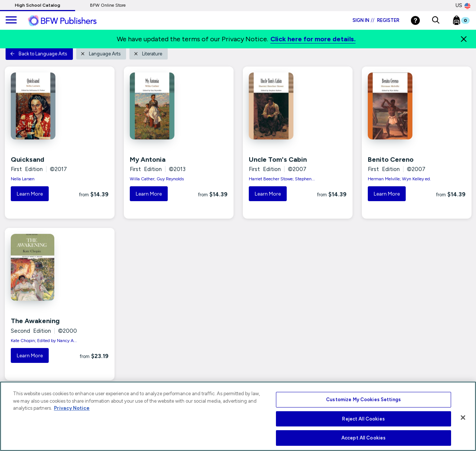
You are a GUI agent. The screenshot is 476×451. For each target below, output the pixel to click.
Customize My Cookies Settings (364, 400)
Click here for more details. (313, 39)
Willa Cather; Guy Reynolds (157, 179)
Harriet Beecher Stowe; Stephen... (282, 179)
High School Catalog (38, 5)
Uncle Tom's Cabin (278, 160)
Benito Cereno (391, 160)
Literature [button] (148, 54)
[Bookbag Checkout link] (466, 22)
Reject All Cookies (363, 419)
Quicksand (28, 160)
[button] (436, 20)
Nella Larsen (23, 179)
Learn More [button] (30, 194)
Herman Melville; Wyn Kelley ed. (399, 179)
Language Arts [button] (100, 54)
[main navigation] (11, 20)
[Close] (464, 39)
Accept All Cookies (364, 438)
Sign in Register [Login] (376, 20)
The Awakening (35, 321)
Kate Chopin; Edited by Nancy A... (44, 341)
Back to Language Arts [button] (38, 54)
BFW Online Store (108, 5)
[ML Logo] (71, 21)
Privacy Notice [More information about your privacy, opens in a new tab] (72, 408)
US (463, 6)
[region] (238, 416)
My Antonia (148, 160)
